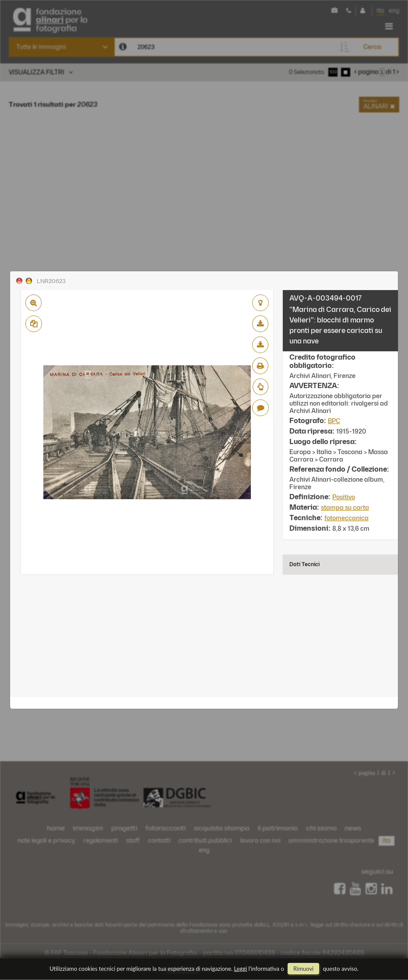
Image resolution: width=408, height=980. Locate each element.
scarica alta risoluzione (260, 345)
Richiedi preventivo (260, 387)
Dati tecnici (304, 565)
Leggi (241, 969)
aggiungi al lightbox (260, 303)
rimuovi (303, 969)
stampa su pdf (260, 366)
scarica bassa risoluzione (260, 324)
